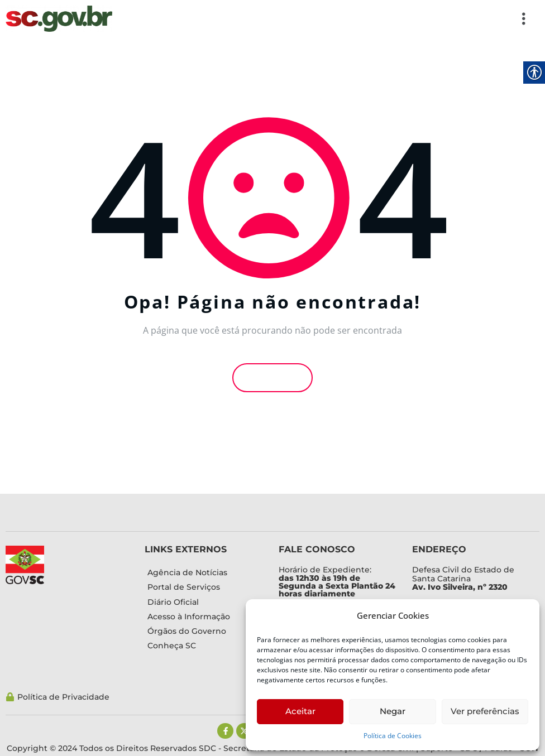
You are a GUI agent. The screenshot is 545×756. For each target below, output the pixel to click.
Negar (393, 711)
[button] (326, 18)
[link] (59, 19)
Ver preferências (485, 711)
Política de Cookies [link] (393, 736)
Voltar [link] (272, 377)
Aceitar (300, 711)
